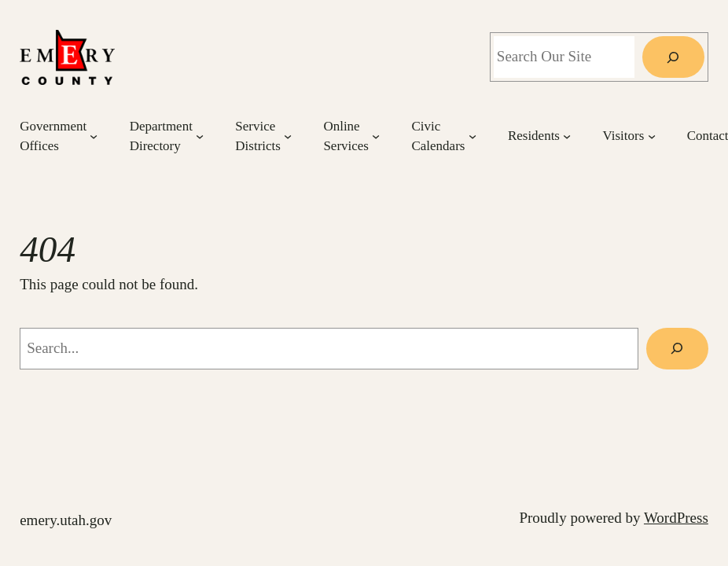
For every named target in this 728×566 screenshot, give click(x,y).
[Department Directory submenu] (200, 136)
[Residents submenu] (567, 136)
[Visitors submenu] (652, 136)
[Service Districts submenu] (288, 136)
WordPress (676, 518)
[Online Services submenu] (376, 136)
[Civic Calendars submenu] (472, 136)
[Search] (673, 57)
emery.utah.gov (66, 520)
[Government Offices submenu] (94, 136)
